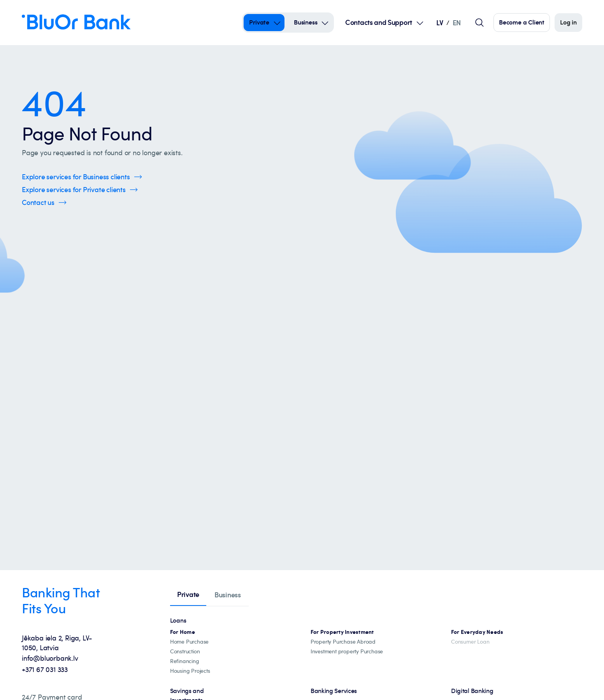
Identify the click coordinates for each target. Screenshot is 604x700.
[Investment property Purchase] (347, 652)
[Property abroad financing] (343, 642)
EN (457, 22)
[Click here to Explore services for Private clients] (80, 190)
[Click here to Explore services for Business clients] (82, 177)
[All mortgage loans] (183, 632)
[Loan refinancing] (185, 661)
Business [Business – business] (306, 22)
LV (440, 22)
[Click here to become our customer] (522, 23)
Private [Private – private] (259, 22)
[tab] (188, 595)
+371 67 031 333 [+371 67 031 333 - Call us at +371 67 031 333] (45, 669)
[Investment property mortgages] (342, 632)
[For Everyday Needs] (477, 632)
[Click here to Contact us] (44, 202)
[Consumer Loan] (470, 642)
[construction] (185, 652)
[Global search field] (479, 23)
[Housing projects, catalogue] (190, 671)
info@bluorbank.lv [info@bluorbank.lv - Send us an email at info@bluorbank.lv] (50, 658)
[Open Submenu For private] (277, 23)
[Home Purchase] (189, 642)
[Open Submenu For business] (325, 23)
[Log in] (568, 23)
